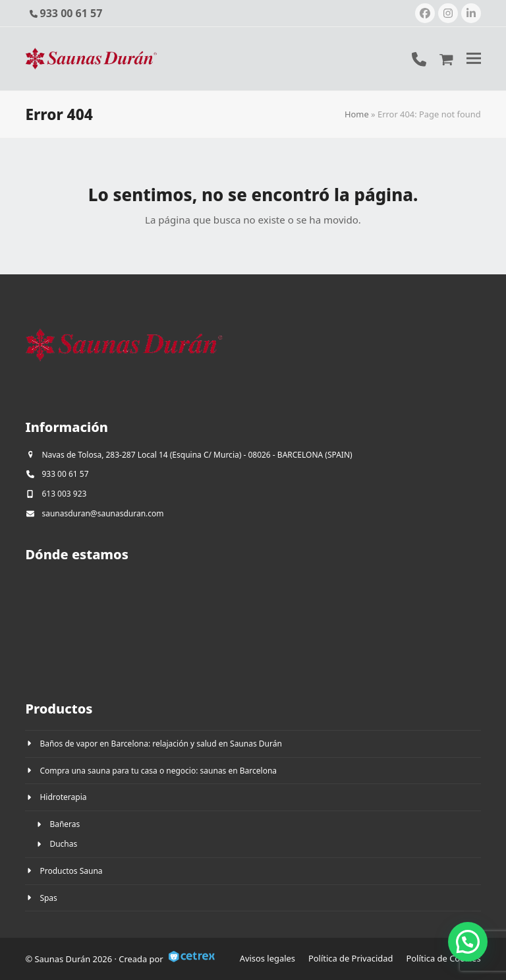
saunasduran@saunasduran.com (102, 513)
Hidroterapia (63, 797)
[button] (474, 58)
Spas (48, 898)
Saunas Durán (64, 959)
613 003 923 (64, 494)
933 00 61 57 (71, 13)
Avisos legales (267, 958)
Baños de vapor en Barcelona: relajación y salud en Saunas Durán (160, 744)
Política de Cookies (444, 958)
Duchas (63, 844)
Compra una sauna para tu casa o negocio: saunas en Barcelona (158, 771)
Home (357, 114)
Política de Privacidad (351, 958)
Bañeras (65, 824)
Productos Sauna (71, 871)
